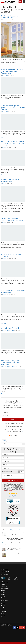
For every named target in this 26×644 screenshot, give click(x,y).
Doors (2, 598)
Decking (3, 596)
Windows (3, 592)
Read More (4, 65)
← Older (4, 441)
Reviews (3, 615)
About (2, 613)
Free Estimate (4, 586)
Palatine (3, 606)
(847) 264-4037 (4, 583)
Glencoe (3, 604)
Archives (21, 530)
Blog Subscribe (13, 419)
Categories (13, 530)
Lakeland (4, 147)
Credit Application (5, 588)
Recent (5, 530)
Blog (2, 617)
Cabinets (3, 594)
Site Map (9, 624)
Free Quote (13, 643)
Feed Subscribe (13, 436)
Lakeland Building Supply (8, 330)
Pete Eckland (5, 20)
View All (3, 609)
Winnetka (3, 607)
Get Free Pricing (13, 480)
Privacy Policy (16, 433)
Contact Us (4, 585)
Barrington (3, 602)
